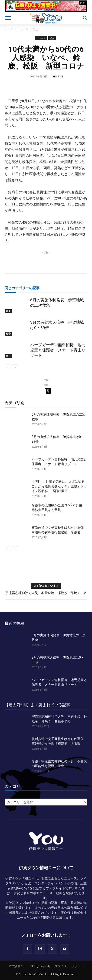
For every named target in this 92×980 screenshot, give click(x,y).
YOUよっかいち (40, 966)
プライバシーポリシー (69, 966)
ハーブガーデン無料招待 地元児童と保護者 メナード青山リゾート (58, 350)
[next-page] (15, 367)
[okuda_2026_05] (46, 10)
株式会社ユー (18, 966)
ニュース (23, 29)
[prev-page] (8, 367)
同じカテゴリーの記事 (22, 288)
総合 (36, 29)
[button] (8, 18)
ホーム (9, 29)
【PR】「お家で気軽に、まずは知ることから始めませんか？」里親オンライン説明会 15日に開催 (59, 486)
